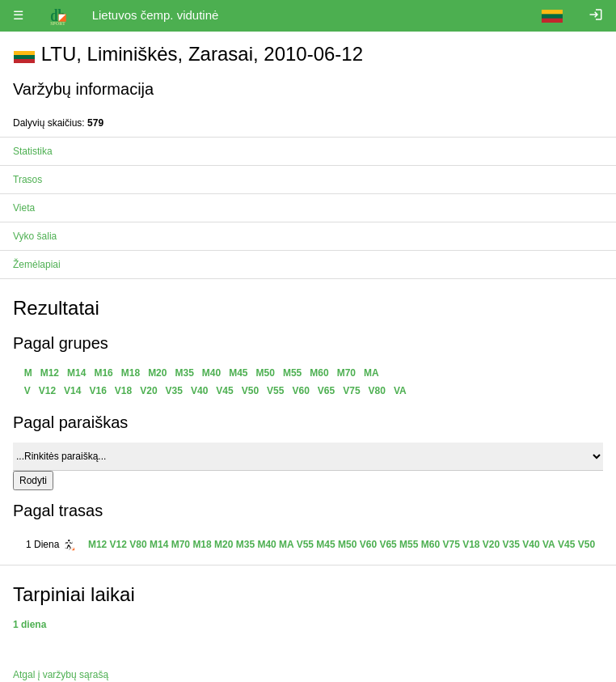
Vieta (24, 208)
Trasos (27, 180)
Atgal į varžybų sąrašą (61, 675)
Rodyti (33, 481)
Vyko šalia (35, 236)
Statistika (33, 151)
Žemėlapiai (37, 265)
